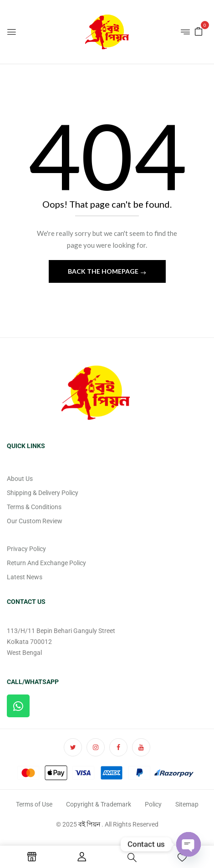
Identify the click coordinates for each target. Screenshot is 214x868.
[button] (199, 31)
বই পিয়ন (89, 824)
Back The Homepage (104, 271)
